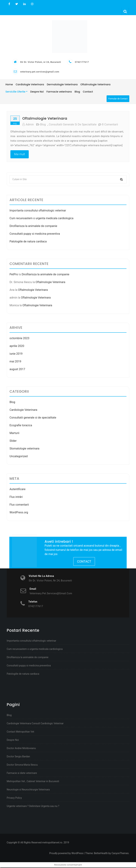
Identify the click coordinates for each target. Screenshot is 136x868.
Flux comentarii (19, 505)
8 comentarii (110, 125)
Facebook (9, 4)
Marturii (14, 434)
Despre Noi (13, 740)
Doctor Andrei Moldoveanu (21, 749)
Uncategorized (19, 457)
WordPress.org (19, 513)
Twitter (17, 4)
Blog (43, 125)
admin (28, 125)
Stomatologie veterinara (24, 449)
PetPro (14, 275)
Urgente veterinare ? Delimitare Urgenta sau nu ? (33, 807)
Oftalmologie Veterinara (45, 119)
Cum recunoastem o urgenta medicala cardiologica (41, 219)
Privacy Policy (14, 798)
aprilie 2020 (17, 346)
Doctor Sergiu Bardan (18, 757)
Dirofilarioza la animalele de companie (33, 226)
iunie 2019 (16, 354)
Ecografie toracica (21, 426)
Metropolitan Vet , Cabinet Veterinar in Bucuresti (33, 782)
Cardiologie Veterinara (23, 410)
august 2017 (17, 370)
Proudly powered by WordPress (66, 854)
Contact (84, 562)
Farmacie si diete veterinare (22, 774)
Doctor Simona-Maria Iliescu (22, 765)
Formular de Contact (118, 99)
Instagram (32, 4)
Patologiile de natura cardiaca (28, 242)
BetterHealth (101, 854)
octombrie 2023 (19, 339)
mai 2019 (15, 362)
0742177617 (82, 63)
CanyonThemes (120, 854)
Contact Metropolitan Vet (20, 732)
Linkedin (24, 4)
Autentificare (18, 490)
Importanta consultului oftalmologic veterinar (38, 211)
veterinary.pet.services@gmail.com (40, 72)
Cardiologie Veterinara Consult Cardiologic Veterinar (35, 724)
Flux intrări (16, 497)
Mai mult (20, 155)
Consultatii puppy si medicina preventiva (35, 234)
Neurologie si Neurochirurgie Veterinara (28, 790)
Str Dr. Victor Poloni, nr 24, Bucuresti (41, 63)
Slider (13, 441)
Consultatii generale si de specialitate (73, 125)
